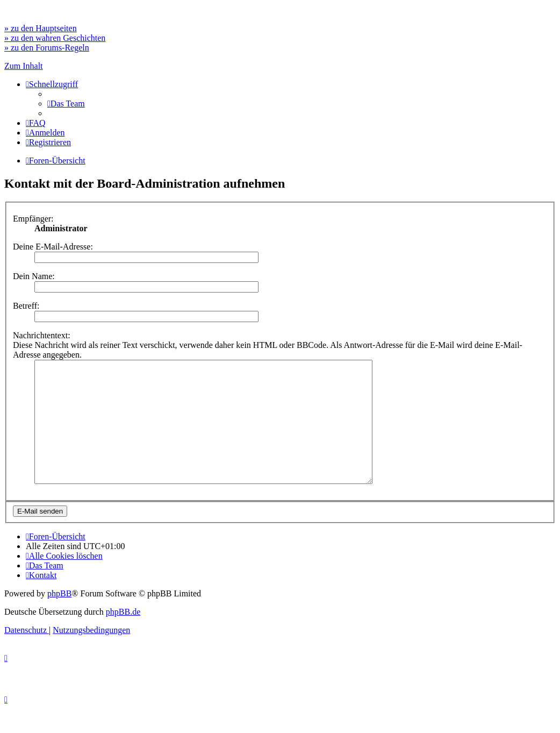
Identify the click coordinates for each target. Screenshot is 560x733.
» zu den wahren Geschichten (55, 38)
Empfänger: (33, 219)
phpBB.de (123, 636)
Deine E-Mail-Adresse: (53, 247)
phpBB (59, 618)
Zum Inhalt (24, 66)
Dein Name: (34, 276)
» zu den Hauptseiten (41, 28)
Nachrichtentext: (42, 335)
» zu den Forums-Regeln (47, 48)
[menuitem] (66, 104)
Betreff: (26, 306)
